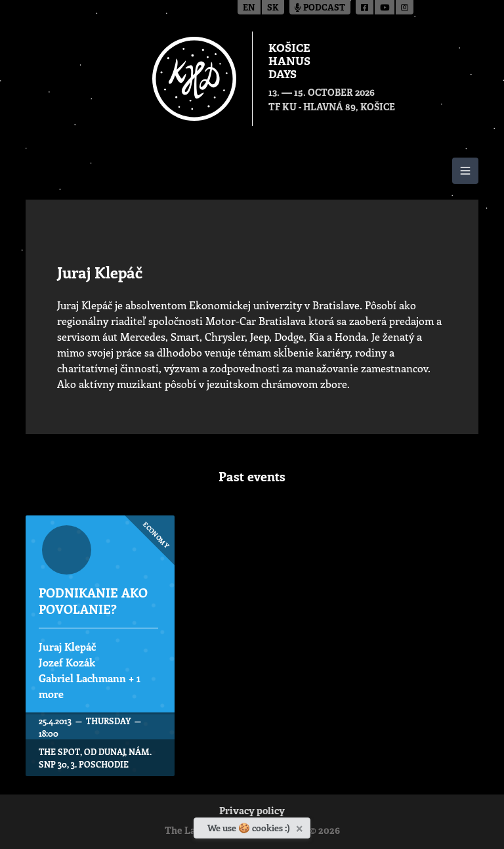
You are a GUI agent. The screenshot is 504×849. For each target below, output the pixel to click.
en (249, 8)
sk (273, 8)
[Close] (301, 826)
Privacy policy (252, 812)
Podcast (320, 8)
